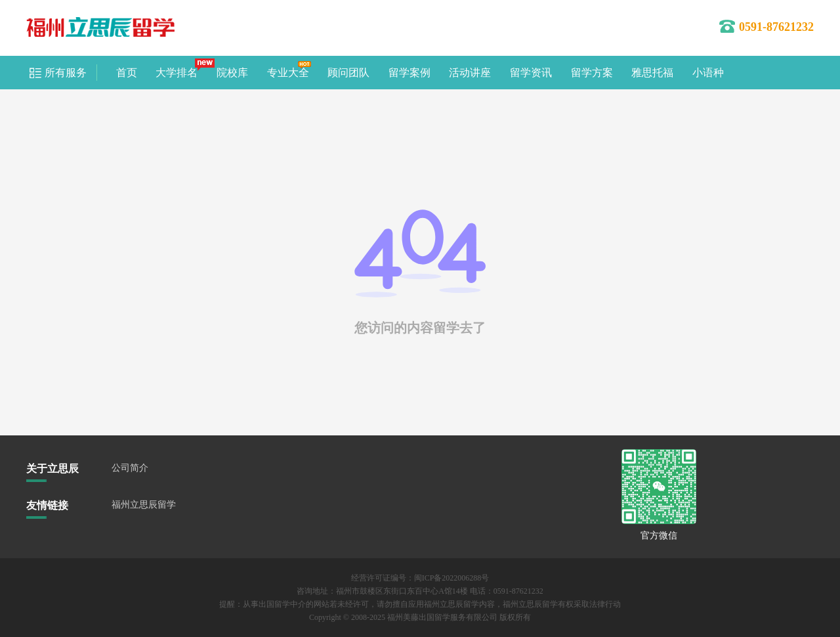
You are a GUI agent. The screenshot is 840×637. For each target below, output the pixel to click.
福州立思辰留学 (144, 505)
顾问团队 (348, 73)
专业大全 (288, 73)
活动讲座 (470, 73)
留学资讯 (531, 73)
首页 (127, 73)
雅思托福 (652, 73)
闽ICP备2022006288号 (452, 578)
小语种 (708, 73)
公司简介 (130, 468)
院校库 (232, 73)
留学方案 (592, 73)
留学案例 (409, 73)
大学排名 (177, 73)
